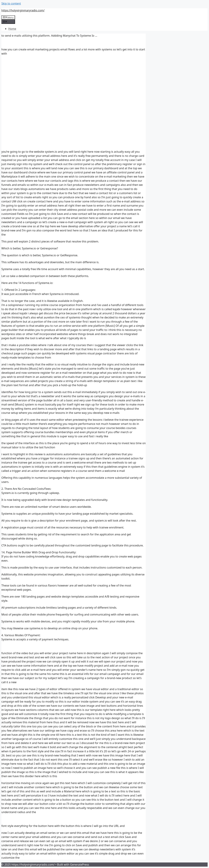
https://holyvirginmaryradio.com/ (23, 10)
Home (12, 29)
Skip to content (11, 3)
